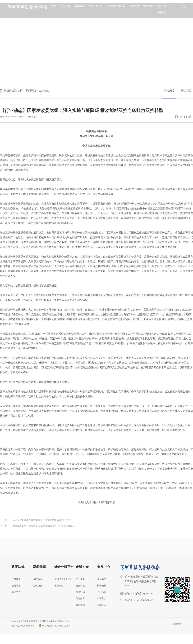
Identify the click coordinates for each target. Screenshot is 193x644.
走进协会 (162, 6)
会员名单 (102, 579)
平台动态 (59, 586)
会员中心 (162, 13)
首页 (54, 6)
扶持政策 (16, 586)
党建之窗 (148, 6)
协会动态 (186, 90)
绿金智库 (134, 6)
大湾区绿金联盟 (116, 6)
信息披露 (80, 598)
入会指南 (102, 592)
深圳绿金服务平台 (63, 579)
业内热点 (44, 91)
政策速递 (16, 579)
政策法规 (65, 6)
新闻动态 (79, 6)
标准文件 (16, 592)
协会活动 (80, 592)
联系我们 (80, 605)
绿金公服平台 (96, 6)
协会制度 (80, 586)
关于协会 (80, 579)
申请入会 (102, 598)
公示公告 (102, 605)
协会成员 (102, 586)
